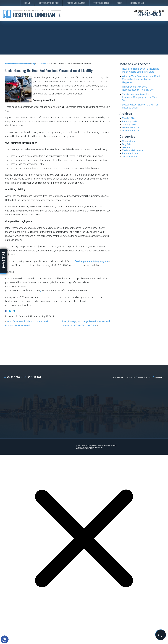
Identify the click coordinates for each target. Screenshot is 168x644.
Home (27, 3)
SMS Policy (160, 377)
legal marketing (96, 447)
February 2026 (130, 121)
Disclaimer (118, 377)
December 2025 (130, 127)
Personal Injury (76, 3)
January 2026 (129, 124)
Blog (120, 3)
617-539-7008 (14, 377)
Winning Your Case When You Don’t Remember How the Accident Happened (141, 79)
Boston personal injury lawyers (91, 261)
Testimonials (101, 3)
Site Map (131, 377)
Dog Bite (127, 144)
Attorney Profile (49, 3)
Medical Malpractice (132, 150)
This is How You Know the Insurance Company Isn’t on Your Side (139, 97)
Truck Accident (130, 157)
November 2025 (130, 131)
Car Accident (41, 64)
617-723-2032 (35, 377)
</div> (20, 633)
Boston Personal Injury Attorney (17, 64)
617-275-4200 (149, 14)
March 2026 (128, 118)
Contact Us (137, 3)
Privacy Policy (145, 377)
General (126, 147)
